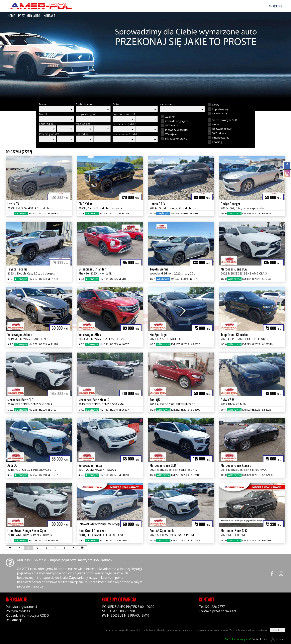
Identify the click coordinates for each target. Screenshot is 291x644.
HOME (11, 16)
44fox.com (277, 639)
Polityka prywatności (21, 607)
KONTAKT (49, 16)
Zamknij (278, 630)
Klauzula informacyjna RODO (27, 615)
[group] (145, 59)
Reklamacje (14, 620)
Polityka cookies (18, 611)
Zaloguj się (274, 6)
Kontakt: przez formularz (218, 611)
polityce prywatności (257, 630)
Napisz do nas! (246, 639)
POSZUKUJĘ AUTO (29, 16)
